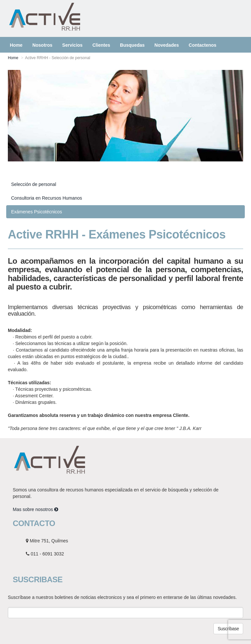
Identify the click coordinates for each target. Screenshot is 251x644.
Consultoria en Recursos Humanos (47, 198)
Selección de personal (34, 184)
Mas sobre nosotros (35, 509)
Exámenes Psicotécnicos (37, 212)
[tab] (125, 184)
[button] (72, 45)
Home (13, 58)
